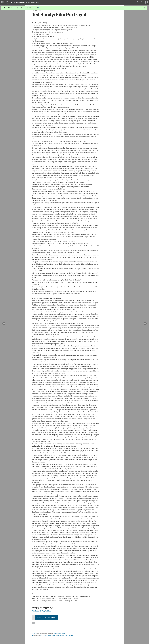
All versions (57, 633)
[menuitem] (2, 2)
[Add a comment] (34, 623)
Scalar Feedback (69, 635)
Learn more (41, 8)
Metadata (63, 633)
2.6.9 (45, 635)
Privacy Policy (60, 635)
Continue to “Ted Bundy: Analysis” (46, 617)
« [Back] (33, 617)
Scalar (42, 635)
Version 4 (34, 633)
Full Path (35, 10)
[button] (142, 2)
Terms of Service (52, 635)
